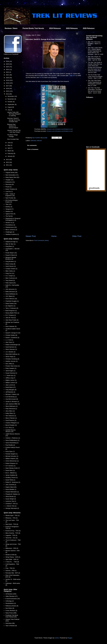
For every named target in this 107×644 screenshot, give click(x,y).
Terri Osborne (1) (11, 416)
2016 (8, 88)
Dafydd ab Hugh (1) (12, 242)
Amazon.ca (59, 129)
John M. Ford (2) (11, 318)
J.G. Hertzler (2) (10, 352)
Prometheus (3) (10, 225)
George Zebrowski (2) (12, 508)
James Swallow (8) (11, 475)
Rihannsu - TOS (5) (11, 518)
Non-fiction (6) (10, 608)
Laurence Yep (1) (11, 501)
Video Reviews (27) (11, 596)
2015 (8, 91)
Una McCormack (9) (12, 399)
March (10, 151)
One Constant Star (13, 139)
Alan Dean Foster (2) (12, 320)
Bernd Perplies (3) (11, 425)
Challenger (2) (10, 232)
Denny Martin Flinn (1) (12, 313)
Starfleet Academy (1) (12, 234)
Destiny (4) (9, 207)
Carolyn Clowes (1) (11, 269)
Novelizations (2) (11, 603)
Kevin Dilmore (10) (11, 299)
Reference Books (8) (12, 606)
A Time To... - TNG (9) (12, 562)
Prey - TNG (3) (10, 568)
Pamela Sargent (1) (12, 454)
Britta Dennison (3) (11, 292)
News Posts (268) (11, 613)
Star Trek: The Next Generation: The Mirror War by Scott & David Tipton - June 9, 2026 (95, 90)
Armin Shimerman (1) (12, 461)
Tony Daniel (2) (10, 280)
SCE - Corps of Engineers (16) (10, 195)
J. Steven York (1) (11, 506)
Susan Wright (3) (11, 499)
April (9, 148)
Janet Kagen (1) (10, 371)
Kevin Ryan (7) (10, 451)
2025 (8, 64)
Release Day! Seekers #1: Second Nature (13, 126)
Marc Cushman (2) (11, 278)
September (11, 104)
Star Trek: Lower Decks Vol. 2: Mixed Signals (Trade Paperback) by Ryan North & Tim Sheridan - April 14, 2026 (95, 51)
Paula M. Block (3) (11, 255)
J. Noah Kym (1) (10, 375)
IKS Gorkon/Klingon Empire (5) (12, 201)
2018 (8, 83)
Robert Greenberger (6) (13, 345)
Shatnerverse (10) (11, 227)
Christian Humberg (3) (12, 359)
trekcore (39, 141)
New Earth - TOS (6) (12, 524)
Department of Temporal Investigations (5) (13, 219)
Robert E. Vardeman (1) (13, 482)
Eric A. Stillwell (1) (11, 473)
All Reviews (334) (11, 594)
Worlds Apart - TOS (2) (13, 515)
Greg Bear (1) (10, 246)
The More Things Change (12, 136)
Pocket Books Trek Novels (33, 28)
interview (33, 141)
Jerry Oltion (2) (10, 411)
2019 (8, 80)
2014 (8, 94)
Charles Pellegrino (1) (12, 423)
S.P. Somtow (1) (10, 466)
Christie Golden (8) (11, 335)
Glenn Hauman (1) (11, 349)
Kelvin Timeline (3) (11, 189)
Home (54, 236)
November (11, 99)
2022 (8, 72)
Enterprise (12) (10, 182)
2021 (8, 75)
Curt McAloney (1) (11, 397)
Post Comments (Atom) (41, 240)
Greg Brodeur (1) (11, 261)
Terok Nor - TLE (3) (11, 538)
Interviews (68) (10, 623)
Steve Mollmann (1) (12, 406)
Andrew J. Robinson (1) (13, 438)
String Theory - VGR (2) (13, 557)
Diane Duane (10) (11, 303)
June (9, 143)
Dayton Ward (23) (11, 487)
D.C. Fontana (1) (11, 315)
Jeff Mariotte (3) (10, 392)
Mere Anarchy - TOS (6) (13, 533)
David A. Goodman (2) (12, 338)
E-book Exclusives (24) (13, 599)
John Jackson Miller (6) (13, 404)
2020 (8, 78)
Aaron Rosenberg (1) (12, 443)
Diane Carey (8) (10, 264)
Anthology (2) (10, 601)
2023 (8, 70)
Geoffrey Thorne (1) (12, 478)
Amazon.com (51, 129)
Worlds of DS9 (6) (11, 555)
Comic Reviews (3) (11, 611)
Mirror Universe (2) (11, 230)
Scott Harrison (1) (11, 347)
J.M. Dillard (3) (10, 296)
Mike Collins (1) (10, 271)
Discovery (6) (10, 184)
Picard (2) (8, 187)
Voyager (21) (9, 180)
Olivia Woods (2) (11, 496)
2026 (8, 61)
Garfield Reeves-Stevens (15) (11, 431)
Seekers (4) (9, 211)
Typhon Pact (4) (10, 214)
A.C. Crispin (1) (10, 276)
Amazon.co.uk (68, 129)
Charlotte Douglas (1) (12, 301)
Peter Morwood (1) (11, 409)
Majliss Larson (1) (11, 380)
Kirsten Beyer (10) (11, 253)
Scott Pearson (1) (11, 420)
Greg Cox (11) (10, 273)
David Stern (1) (10, 470)
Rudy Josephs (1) (11, 368)
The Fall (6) (9, 216)
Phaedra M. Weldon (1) (13, 494)
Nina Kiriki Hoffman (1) (12, 354)
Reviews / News (11, 28)
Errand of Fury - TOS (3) (13, 531)
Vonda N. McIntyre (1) (12, 402)
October (10, 102)
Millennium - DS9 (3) (12, 548)
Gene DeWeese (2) (11, 294)
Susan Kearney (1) (11, 373)
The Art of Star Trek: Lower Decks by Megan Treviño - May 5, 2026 (95, 76)
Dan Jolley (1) (10, 364)
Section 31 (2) (10, 223)
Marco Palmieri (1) (11, 418)
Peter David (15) (11, 283)
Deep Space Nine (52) (12, 177)
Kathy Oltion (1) (10, 413)
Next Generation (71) (12, 175)
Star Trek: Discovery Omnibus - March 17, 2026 (94, 44)
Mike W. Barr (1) (10, 244)
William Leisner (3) (11, 383)
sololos (57, 638)
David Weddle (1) (11, 489)
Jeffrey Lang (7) (10, 378)
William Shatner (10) (12, 459)
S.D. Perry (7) (10, 428)
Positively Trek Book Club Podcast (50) (12, 616)
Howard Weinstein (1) (12, 492)
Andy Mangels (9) (11, 390)
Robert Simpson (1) (12, 463)
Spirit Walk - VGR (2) (12, 559)
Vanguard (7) (9, 209)
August (10, 107)
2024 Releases (55, 28)
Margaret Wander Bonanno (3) (11, 258)
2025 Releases (72, 28)
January (10, 156)
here (41, 77)
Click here (72, 76)
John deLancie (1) (11, 289)
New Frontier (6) (10, 198)
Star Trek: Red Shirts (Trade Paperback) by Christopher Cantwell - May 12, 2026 (95, 83)
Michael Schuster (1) (12, 456)
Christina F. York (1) (12, 504)
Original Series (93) (11, 172)
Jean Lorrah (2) (10, 385)
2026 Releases (89, 28)
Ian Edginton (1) (10, 306)
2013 (8, 160)
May (9, 145)
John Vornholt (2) (11, 485)
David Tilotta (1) (10, 480)
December (11, 96)
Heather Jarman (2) (12, 361)
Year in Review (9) (11, 626)
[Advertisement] (53, 217)
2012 (8, 162)
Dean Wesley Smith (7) (13, 468)
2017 (8, 86)
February (11, 153)
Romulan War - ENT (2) (13, 573)
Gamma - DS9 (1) (11, 571)
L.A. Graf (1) (9, 340)
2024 (8, 67)
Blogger (70, 638)
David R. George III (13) (13, 333)
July (9, 110)
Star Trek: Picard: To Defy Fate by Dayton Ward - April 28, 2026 (94, 58)
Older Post (77, 236)
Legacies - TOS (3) (11, 535)
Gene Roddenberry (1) (12, 440)
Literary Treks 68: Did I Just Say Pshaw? (14, 131)
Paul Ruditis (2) (10, 445)
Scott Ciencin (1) (11, 266)
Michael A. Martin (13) (12, 394)
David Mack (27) (11, 387)
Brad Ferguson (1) (11, 311)
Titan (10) (8, 204)
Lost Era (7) (9, 191)
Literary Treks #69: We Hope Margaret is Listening (14, 114)
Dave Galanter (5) (11, 326)
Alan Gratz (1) (10, 342)
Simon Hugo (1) (10, 357)
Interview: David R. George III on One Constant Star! (14, 120)
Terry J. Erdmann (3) (12, 308)
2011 (8, 165)
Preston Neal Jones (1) (13, 366)
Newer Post (31, 236)
